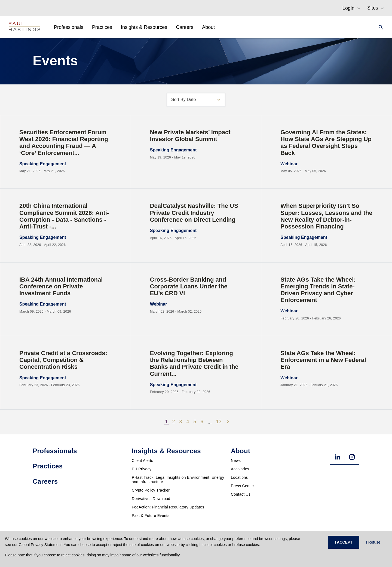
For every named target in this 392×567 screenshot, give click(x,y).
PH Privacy (142, 469)
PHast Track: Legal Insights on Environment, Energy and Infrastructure (178, 480)
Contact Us (241, 494)
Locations (239, 477)
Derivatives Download (151, 499)
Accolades (240, 469)
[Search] (379, 27)
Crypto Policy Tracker (151, 490)
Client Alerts (143, 461)
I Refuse (373, 542)
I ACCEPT (344, 542)
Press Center (242, 486)
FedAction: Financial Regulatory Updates (168, 507)
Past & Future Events (151, 516)
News (236, 461)
